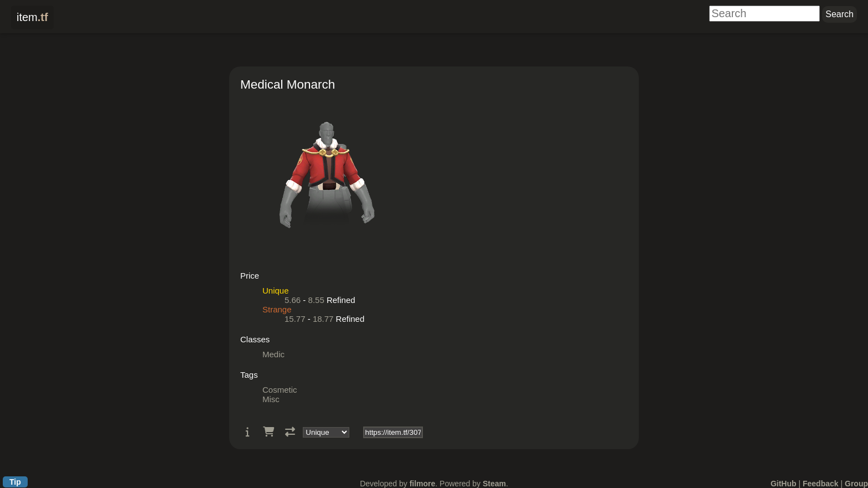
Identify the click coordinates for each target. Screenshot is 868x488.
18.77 (323, 319)
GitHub (784, 484)
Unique (276, 291)
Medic (273, 354)
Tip (15, 482)
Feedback (821, 484)
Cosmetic (280, 390)
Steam (494, 484)
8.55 (316, 300)
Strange (277, 309)
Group (856, 484)
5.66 (293, 300)
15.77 (295, 319)
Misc (271, 399)
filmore (423, 484)
